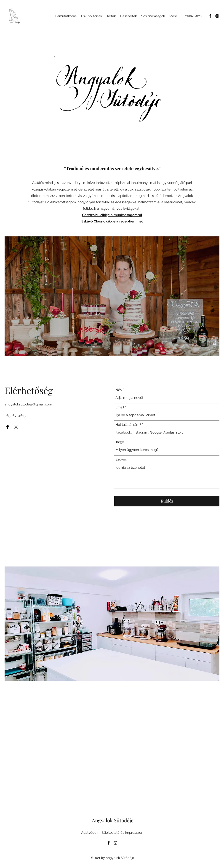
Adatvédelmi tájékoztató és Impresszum (113, 833)
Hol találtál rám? (128, 425)
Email (120, 407)
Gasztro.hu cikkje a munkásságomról (112, 215)
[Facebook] (210, 16)
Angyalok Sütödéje (113, 820)
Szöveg (121, 459)
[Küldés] (167, 501)
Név (119, 390)
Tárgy (120, 442)
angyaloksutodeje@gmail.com (28, 404)
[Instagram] (217, 16)
